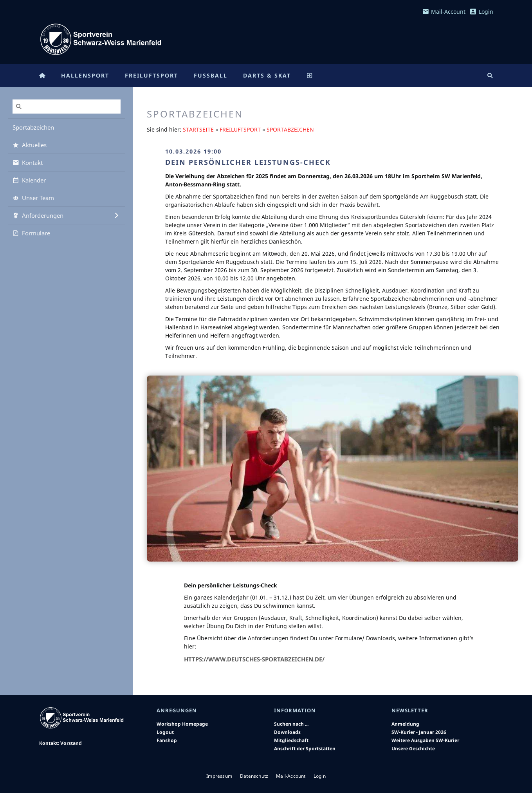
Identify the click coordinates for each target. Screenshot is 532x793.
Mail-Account (444, 12)
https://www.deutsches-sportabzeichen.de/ (254, 659)
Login (481, 12)
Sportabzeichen (290, 129)
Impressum (219, 776)
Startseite (198, 129)
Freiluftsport (240, 129)
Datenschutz (254, 776)
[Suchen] (67, 107)
